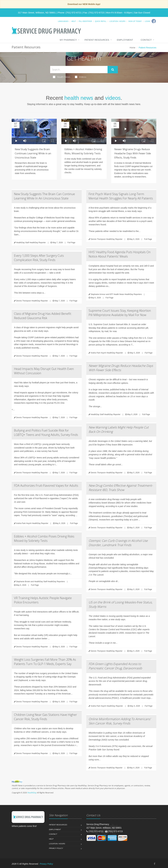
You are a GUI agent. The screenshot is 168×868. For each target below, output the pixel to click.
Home (133, 48)
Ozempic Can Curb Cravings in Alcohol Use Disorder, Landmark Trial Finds (118, 543)
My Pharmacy (68, 40)
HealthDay (32, 793)
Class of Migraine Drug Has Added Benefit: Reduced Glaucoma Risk (43, 316)
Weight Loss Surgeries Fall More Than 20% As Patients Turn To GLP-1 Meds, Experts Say (45, 662)
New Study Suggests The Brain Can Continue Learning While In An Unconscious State (44, 196)
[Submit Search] (113, 70)
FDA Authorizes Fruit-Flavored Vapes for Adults (46, 486)
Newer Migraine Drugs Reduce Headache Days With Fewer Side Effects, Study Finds (133, 153)
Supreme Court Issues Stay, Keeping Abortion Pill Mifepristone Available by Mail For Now (120, 313)
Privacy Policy (56, 848)
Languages (63, 21)
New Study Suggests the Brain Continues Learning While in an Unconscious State (33, 153)
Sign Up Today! (135, 21)
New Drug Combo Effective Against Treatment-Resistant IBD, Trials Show (121, 488)
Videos (81, 77)
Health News (62, 77)
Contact (146, 40)
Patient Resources (97, 40)
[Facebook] (154, 21)
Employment (125, 40)
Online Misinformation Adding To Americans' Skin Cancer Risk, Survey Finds (120, 721)
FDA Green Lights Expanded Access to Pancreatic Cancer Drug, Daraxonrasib (115, 666)
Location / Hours (117, 21)
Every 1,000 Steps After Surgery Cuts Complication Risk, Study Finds (39, 258)
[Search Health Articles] (79, 70)
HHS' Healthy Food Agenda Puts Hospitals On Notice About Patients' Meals (120, 254)
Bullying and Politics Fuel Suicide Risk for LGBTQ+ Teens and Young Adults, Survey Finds (46, 433)
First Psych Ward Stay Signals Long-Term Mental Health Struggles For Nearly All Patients (121, 196)
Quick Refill (101, 21)
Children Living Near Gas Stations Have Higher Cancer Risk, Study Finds (45, 717)
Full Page (71, 243)
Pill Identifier (85, 21)
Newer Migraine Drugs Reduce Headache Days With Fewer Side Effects (121, 368)
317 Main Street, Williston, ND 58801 (37, 13)
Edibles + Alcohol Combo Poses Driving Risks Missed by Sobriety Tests (44, 538)
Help (74, 21)
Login (147, 21)
